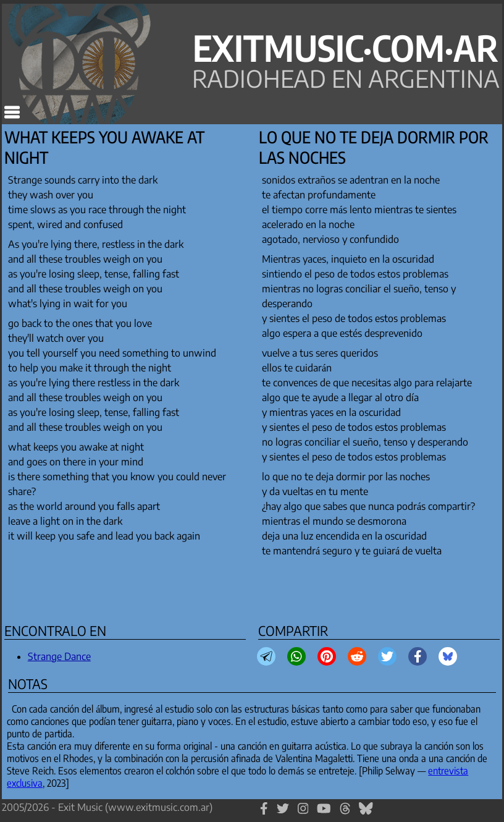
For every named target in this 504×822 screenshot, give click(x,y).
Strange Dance (59, 656)
